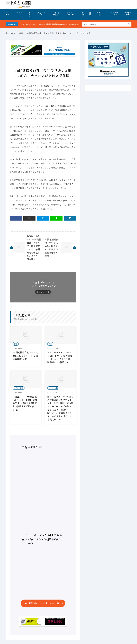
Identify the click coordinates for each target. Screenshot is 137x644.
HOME (8, 14)
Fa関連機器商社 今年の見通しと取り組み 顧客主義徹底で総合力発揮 (51, 248)
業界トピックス (41, 14)
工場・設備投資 (56, 14)
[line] (56, 218)
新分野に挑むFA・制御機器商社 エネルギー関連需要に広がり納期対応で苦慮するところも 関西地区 (34, 248)
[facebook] (16, 218)
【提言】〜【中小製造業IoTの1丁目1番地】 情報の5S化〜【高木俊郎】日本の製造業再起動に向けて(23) (25, 403)
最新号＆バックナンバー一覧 (44, 603)
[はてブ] (43, 218)
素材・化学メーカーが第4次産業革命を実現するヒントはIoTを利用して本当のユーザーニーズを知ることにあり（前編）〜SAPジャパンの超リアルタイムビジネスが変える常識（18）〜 (60, 408)
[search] (129, 24)
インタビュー (19, 14)
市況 (83, 14)
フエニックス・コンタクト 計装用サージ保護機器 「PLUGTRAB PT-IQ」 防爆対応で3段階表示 (61, 357)
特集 (90, 14)
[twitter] (29, 218)
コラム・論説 (100, 14)
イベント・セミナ (71, 14)
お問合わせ (128, 14)
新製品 (30, 15)
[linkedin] (70, 218)
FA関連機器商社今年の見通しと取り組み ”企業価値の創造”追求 (25, 356)
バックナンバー (114, 14)
